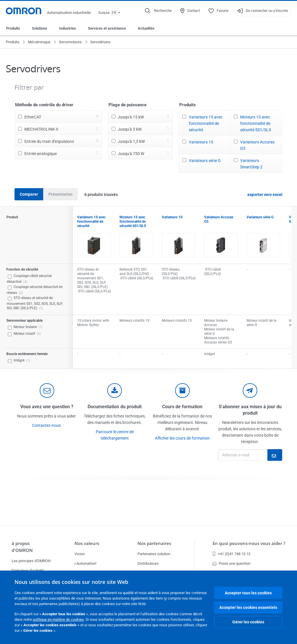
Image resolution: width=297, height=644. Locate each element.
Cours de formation (182, 407)
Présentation (60, 194)
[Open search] (158, 11)
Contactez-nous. (47, 425)
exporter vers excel (265, 195)
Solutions (40, 28)
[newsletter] (250, 391)
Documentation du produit (115, 407)
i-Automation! (85, 563)
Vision (80, 554)
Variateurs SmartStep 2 (251, 164)
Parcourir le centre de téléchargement (115, 435)
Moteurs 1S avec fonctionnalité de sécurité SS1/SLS (256, 123)
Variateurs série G (205, 161)
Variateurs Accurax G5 (257, 145)
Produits (13, 28)
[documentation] (115, 391)
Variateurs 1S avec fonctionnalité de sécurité (206, 123)
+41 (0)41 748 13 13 (231, 554)
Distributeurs (148, 563)
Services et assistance (107, 28)
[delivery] (182, 391)
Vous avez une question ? (47, 407)
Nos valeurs (87, 543)
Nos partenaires (154, 543)
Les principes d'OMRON (31, 561)
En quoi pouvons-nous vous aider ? (249, 543)
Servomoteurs (70, 42)
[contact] (47, 391)
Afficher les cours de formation (182, 438)
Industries (68, 28)
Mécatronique (39, 42)
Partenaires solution (154, 554)
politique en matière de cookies (58, 619)
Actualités (146, 28)
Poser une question (231, 563)
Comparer (29, 194)
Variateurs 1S (201, 142)
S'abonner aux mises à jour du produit (250, 410)
